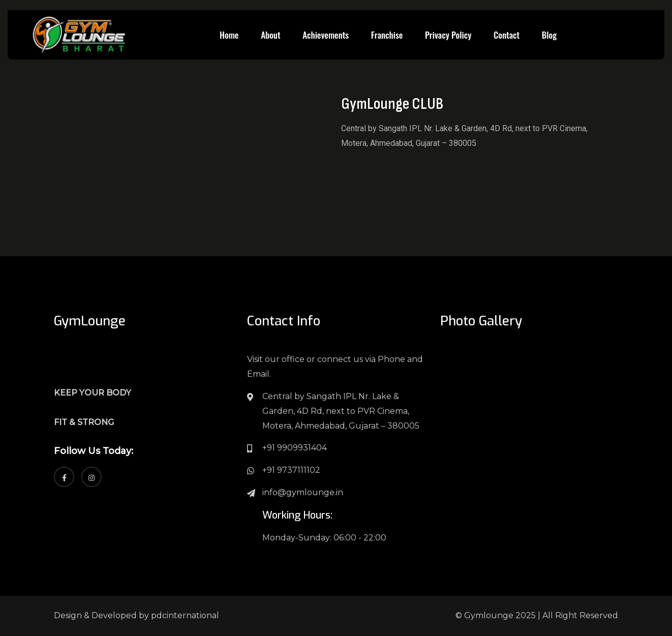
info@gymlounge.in (303, 492)
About (270, 35)
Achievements (326, 35)
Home (229, 35)
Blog (549, 35)
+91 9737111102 (291, 470)
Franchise (387, 35)
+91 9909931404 (295, 448)
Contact (507, 35)
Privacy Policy (448, 35)
